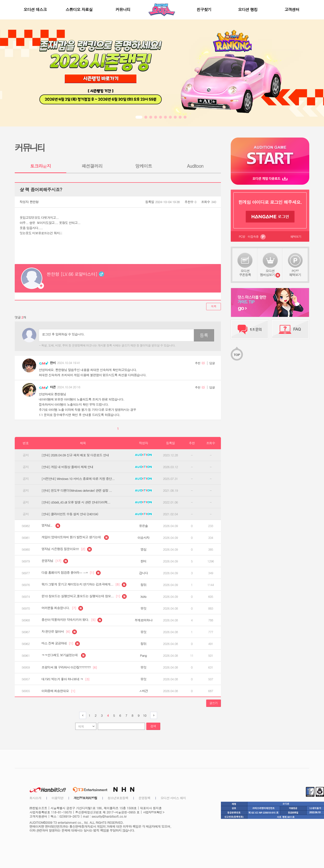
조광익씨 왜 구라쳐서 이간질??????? (69, 667)
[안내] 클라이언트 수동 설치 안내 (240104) (70, 514)
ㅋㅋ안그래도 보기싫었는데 (64, 655)
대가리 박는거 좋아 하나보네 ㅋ (65, 679)
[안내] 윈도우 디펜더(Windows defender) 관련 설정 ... (77, 490)
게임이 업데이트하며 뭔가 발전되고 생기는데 (75, 538)
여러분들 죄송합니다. (62, 608)
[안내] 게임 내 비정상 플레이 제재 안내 (67, 467)
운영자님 (55, 561)
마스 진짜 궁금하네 (61, 644)
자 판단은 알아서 (59, 632)
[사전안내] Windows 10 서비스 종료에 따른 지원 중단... (78, 479)
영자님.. (51, 526)
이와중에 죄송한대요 (58, 691)
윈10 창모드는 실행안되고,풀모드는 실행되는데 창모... (84, 596)
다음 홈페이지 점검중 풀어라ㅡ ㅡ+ (71, 573)
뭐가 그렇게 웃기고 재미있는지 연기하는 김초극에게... (84, 585)
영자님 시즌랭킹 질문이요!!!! (67, 549)
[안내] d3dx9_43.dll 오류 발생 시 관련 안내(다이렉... (76, 502)
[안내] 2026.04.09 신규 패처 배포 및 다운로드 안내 (75, 455)
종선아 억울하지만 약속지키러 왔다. (72, 620)
